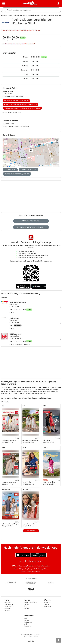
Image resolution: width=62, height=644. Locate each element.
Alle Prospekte (31, 531)
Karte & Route (9, 135)
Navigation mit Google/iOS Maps (17, 174)
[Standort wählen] (58, 4)
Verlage (27, 604)
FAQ (26, 606)
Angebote (7, 608)
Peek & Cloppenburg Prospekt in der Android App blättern (31, 566)
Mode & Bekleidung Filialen (17, 16)
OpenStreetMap (49, 166)
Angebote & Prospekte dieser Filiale (16, 101)
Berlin (36, 5)
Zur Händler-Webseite (31, 221)
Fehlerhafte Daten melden (12, 112)
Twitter (47, 604)
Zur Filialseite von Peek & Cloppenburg (16, 126)
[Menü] (4, 4)
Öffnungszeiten (9, 604)
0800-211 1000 (8, 124)
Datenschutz (28, 622)
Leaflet (41, 166)
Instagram (48, 606)
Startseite (8, 602)
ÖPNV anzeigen (10, 170)
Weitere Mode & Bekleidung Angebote (31, 227)
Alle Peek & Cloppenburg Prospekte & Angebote (20, 104)
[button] (57, 141)
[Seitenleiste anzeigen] (59, 640)
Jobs (26, 618)
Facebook (47, 602)
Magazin (7, 610)
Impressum (28, 626)
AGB (26, 624)
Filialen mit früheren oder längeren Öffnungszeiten (19, 44)
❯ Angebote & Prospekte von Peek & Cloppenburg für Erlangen (21, 30)
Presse (27, 620)
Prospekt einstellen (30, 602)
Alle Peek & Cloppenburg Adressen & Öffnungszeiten (22, 108)
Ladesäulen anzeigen (28, 170)
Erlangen (4, 16)
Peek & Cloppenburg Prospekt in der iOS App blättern (31, 569)
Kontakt (27, 608)
